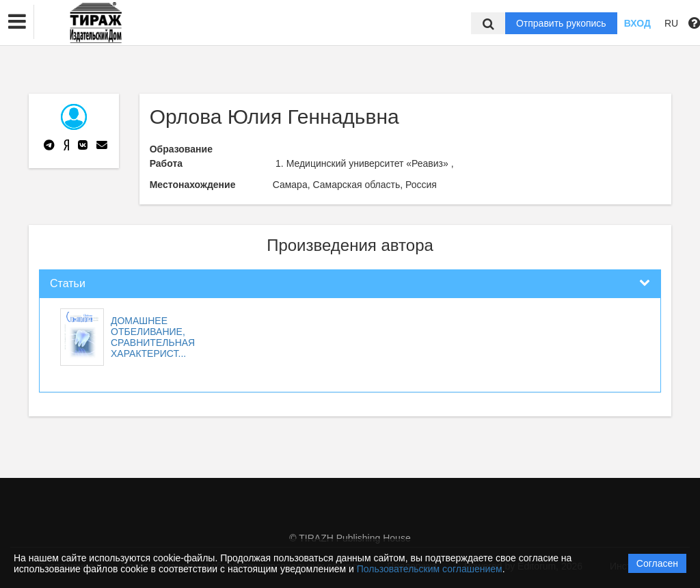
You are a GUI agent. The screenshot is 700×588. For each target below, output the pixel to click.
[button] (17, 22)
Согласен (657, 563)
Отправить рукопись (561, 23)
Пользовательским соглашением (430, 569)
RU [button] (671, 23)
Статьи (68, 283)
